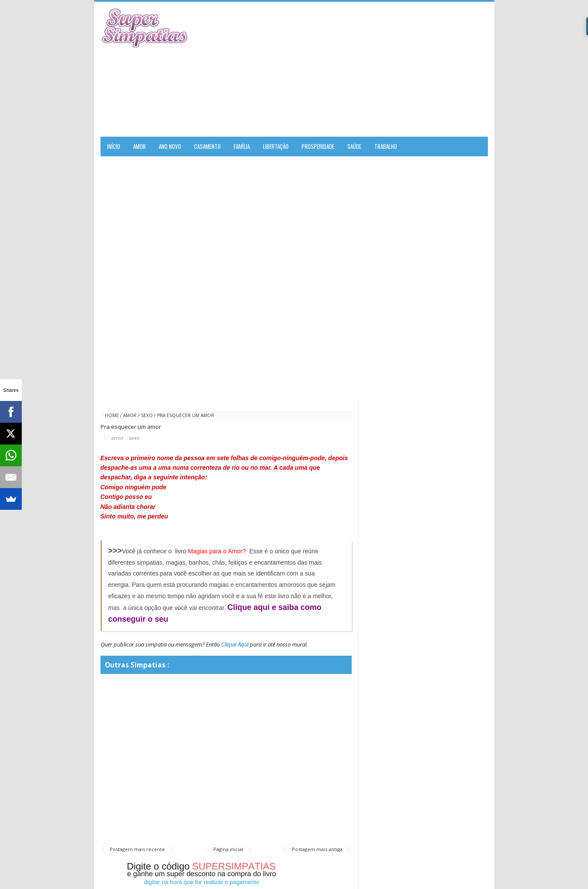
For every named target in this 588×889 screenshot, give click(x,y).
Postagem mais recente (137, 849)
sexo (147, 415)
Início (114, 146)
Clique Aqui (235, 644)
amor (130, 415)
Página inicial (228, 849)
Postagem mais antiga (317, 849)
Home (112, 415)
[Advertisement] (386, 69)
